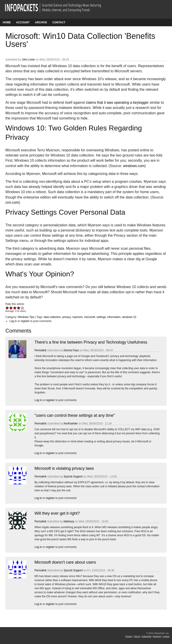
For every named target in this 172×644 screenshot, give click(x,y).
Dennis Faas (71, 350)
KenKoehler (71, 423)
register (25, 321)
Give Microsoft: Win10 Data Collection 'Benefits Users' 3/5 (15, 308)
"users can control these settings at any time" (75, 415)
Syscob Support (73, 476)
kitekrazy (69, 521)
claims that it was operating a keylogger (117, 103)
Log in (13, 321)
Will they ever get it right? (57, 513)
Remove (157, 636)
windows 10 (129, 317)
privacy (67, 317)
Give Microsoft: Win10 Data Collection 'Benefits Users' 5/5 (23, 308)
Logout (166, 636)
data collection (52, 317)
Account (23, 22)
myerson (77, 317)
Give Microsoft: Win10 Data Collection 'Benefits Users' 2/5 (11, 308)
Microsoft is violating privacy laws (64, 468)
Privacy (129, 636)
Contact (59, 22)
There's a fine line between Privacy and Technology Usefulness (91, 342)
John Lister (28, 60)
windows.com (134, 166)
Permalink (40, 350)
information (114, 317)
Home (7, 22)
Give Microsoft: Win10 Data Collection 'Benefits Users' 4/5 (19, 308)
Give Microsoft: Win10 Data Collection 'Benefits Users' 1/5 (7, 308)
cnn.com (12, 202)
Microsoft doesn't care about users (65, 562)
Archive (41, 22)
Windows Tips (26, 317)
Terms (137, 636)
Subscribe (147, 636)
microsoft (90, 317)
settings (101, 317)
